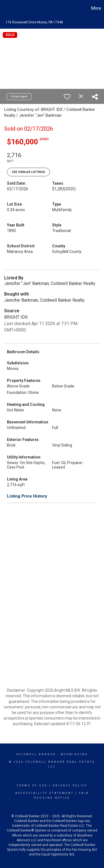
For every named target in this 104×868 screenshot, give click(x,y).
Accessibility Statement (45, 793)
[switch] (67, 97)
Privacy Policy (70, 786)
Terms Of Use (32, 786)
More (96, 8)
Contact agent (19, 97)
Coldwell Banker (36, 754)
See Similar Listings (28, 172)
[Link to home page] (5, 8)
